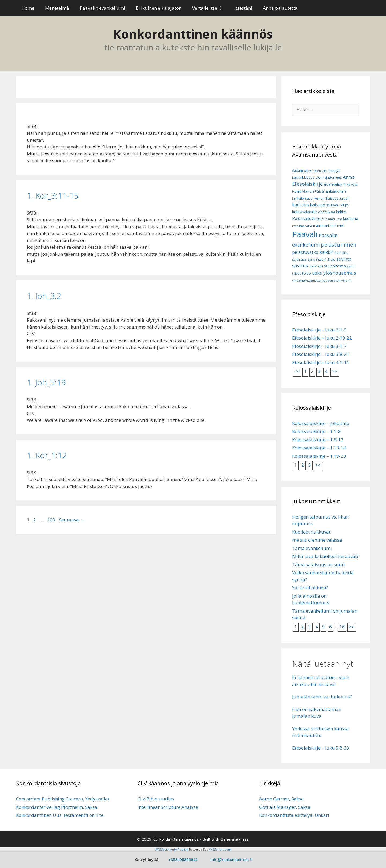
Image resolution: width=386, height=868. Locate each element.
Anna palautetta (280, 8)
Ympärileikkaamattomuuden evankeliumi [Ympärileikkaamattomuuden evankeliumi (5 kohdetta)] (322, 281)
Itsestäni (243, 8)
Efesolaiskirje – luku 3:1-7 (319, 346)
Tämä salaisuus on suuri (319, 565)
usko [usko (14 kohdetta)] (317, 273)
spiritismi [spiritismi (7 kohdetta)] (316, 266)
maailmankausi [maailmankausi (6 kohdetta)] (325, 226)
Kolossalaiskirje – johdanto (321, 423)
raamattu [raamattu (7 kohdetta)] (341, 253)
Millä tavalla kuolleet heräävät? (325, 556)
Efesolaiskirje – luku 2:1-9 (319, 330)
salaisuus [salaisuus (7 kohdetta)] (299, 260)
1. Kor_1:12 (47, 455)
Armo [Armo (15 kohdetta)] (349, 177)
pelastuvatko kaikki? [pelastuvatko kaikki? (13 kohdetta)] (313, 252)
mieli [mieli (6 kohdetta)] (341, 226)
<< (297, 371)
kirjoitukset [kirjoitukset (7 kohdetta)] (326, 212)
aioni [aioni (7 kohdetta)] (319, 178)
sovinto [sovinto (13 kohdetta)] (344, 259)
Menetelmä (57, 8)
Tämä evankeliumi (312, 548)
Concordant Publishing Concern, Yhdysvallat (63, 799)
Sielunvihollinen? (310, 588)
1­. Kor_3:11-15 (53, 195)
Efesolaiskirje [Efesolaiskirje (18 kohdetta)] (307, 184)
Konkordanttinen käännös (193, 34)
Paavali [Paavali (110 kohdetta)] (305, 234)
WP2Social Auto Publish (172, 849)
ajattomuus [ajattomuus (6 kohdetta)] (333, 178)
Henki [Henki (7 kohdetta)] (297, 191)
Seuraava (72, 520)
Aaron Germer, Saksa (281, 799)
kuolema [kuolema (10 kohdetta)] (351, 219)
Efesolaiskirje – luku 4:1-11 (321, 362)
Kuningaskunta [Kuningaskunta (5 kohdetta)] (332, 219)
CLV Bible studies (156, 799)
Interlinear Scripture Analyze (168, 807)
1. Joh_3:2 (44, 296)
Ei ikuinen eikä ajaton (159, 8)
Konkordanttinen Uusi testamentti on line (60, 815)
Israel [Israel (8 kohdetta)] (344, 198)
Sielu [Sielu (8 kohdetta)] (331, 259)
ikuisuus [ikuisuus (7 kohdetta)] (332, 198)
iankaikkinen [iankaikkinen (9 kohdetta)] (335, 191)
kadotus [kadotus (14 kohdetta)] (301, 205)
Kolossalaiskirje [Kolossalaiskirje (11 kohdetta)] (306, 218)
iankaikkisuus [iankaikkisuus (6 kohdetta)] (302, 198)
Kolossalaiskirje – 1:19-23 (319, 456)
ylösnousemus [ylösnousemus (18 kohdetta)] (340, 273)
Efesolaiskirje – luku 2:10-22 (322, 338)
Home (28, 8)
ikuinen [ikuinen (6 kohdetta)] (319, 198)
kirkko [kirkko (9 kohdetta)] (341, 212)
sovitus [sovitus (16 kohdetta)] (300, 266)
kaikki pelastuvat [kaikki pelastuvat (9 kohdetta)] (324, 205)
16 (342, 627)
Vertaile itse (211, 8)
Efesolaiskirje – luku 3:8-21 (321, 354)
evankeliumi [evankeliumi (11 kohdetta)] (335, 184)
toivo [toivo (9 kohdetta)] (307, 273)
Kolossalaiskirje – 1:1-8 (316, 431)
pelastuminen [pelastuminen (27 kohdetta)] (339, 244)
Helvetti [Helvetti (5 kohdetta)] (352, 185)
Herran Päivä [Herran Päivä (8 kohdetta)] (313, 191)
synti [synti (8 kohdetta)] (351, 266)
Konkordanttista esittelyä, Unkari (294, 815)
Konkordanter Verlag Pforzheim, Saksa (57, 807)
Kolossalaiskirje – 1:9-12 (318, 440)
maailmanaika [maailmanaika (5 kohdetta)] (302, 226)
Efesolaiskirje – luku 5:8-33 (321, 748)
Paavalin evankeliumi (103, 8)
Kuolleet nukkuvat (311, 532)
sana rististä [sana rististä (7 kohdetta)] (317, 260)
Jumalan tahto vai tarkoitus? (322, 697)
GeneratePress (235, 839)
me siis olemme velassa (317, 540)
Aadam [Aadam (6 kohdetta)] (298, 171)
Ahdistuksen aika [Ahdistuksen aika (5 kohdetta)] (316, 171)
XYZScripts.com (220, 849)
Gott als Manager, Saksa (285, 807)
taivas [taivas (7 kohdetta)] (297, 273)
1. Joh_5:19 (46, 382)
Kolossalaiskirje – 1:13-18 (319, 448)
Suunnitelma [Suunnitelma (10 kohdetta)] (335, 266)
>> (335, 371)
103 (51, 520)
